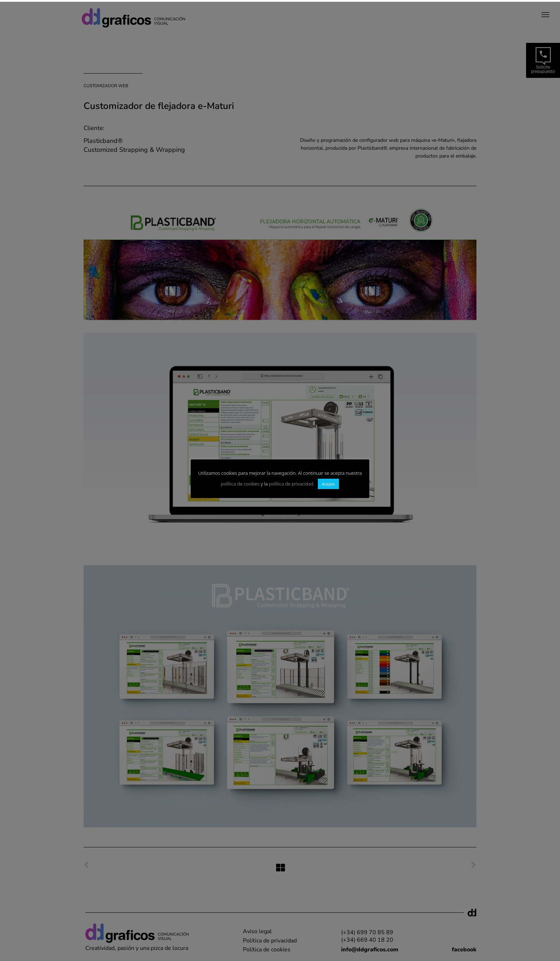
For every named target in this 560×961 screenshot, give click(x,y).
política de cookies (240, 484)
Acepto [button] (329, 484)
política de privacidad (291, 484)
